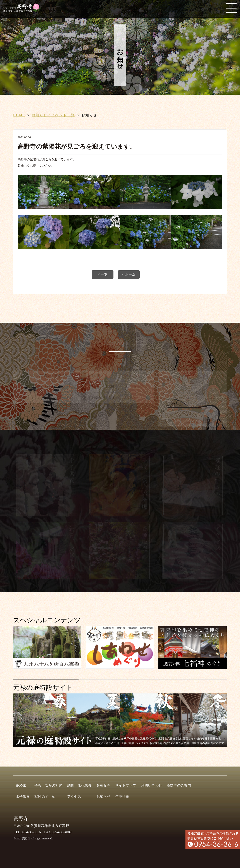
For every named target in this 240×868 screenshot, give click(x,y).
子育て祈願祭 (198, 408)
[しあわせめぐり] (120, 667)
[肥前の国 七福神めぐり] (193, 667)
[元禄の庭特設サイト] (120, 720)
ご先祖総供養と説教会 (205, 422)
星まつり (47, 398)
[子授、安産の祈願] (120, 515)
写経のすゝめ (45, 797)
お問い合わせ (151, 785)
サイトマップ (126, 785)
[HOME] (23, 11)
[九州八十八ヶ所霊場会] (47, 667)
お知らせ (103, 797)
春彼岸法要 (132, 377)
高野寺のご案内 (179, 785)
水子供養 (23, 797)
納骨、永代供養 (79, 785)
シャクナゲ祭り (135, 387)
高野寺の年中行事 (120, 344)
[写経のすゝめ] (193, 515)
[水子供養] (47, 515)
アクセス (74, 797)
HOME (19, 115)
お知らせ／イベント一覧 (53, 115)
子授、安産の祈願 (48, 785)
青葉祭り (130, 398)
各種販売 (103, 785)
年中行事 (122, 797)
